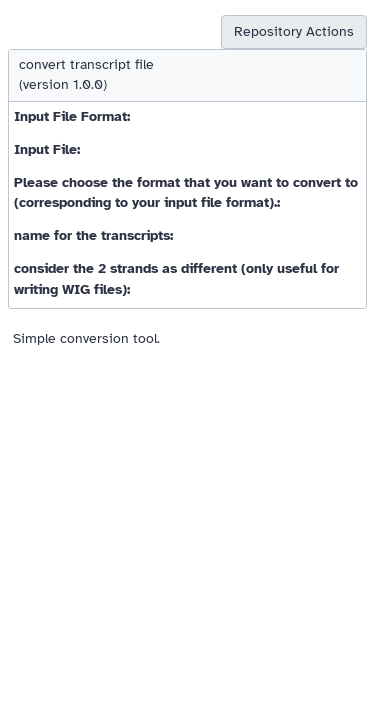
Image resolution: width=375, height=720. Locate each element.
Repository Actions (294, 31)
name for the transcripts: (93, 235)
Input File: (47, 149)
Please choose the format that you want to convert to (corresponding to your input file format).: (186, 192)
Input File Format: (72, 116)
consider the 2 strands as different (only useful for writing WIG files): (176, 278)
